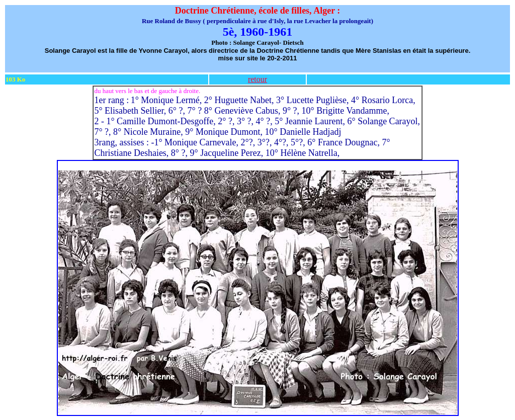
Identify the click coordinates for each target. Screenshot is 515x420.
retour (257, 79)
